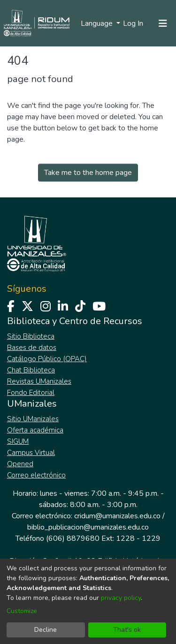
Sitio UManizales (33, 419)
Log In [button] (134, 23)
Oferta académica (35, 430)
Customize (22, 611)
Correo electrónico (36, 475)
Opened (20, 464)
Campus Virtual (31, 453)
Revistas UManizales (39, 381)
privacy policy (121, 598)
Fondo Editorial (31, 393)
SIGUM (18, 441)
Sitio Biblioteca (31, 336)
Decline (46, 630)
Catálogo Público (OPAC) (47, 359)
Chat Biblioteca (31, 370)
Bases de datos (32, 348)
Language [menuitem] (98, 23)
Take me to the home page (88, 173)
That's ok (127, 630)
